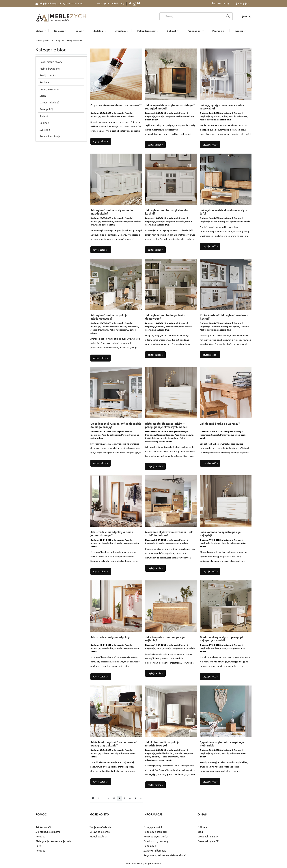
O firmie (202, 829)
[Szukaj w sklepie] (193, 16)
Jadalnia (44, 118)
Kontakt (40, 839)
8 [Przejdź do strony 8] (130, 800)
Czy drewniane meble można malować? (116, 107)
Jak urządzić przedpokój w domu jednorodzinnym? (112, 536)
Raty (38, 848)
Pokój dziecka (47, 77)
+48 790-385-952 (75, 3)
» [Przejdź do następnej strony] (141, 800)
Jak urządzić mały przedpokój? (110, 639)
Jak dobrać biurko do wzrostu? (220, 426)
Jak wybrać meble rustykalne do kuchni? (166, 214)
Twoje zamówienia (100, 829)
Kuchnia (44, 84)
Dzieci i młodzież (49, 105)
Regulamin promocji (155, 834)
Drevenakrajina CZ (208, 843)
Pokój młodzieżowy (51, 64)
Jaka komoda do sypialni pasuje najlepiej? (220, 536)
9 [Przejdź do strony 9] (135, 800)
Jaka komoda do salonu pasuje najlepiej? (165, 641)
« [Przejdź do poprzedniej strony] (93, 800)
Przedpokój (46, 111)
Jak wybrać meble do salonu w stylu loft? (223, 214)
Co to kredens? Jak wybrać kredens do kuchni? (225, 319)
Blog (200, 834)
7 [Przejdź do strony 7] (125, 800)
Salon (43, 98)
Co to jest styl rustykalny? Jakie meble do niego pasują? (116, 428)
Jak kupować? (43, 829)
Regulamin (150, 848)
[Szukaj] (228, 16)
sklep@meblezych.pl (50, 3)
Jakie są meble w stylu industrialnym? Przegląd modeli (170, 109)
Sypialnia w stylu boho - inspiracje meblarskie (222, 746)
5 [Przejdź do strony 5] (114, 800)
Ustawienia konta (100, 834)
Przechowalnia (98, 839)
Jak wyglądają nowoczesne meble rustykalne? (222, 109)
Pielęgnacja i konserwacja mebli (54, 843)
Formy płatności (153, 829)
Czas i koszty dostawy (156, 843)
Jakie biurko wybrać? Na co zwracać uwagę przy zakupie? (114, 746)
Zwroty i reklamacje (155, 853)
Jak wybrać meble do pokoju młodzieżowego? (109, 319)
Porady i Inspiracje (50, 138)
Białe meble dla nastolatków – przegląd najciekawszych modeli (166, 428)
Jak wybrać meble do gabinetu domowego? (165, 319)
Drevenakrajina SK (208, 839)
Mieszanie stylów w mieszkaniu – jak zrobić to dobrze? (169, 536)
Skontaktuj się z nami (48, 834)
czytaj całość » (101, 143)
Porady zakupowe (50, 91)
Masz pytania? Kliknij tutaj (110, 3)
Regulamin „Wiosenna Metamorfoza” (165, 857)
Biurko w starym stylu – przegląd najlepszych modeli (221, 641)
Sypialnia (45, 132)
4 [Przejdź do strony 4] (109, 800)
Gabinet (44, 125)
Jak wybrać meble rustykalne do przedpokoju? (112, 214)
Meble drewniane (50, 71)
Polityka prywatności (156, 839)
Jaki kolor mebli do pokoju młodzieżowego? (162, 746)
